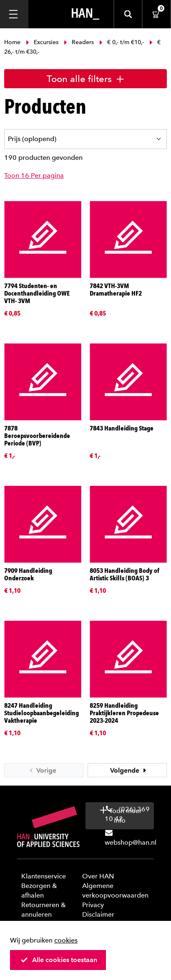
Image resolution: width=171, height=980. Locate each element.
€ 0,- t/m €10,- (122, 42)
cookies (66, 940)
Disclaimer (98, 914)
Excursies (42, 42)
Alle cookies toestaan (59, 960)
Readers (79, 42)
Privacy (93, 905)
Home (13, 42)
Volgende (129, 770)
